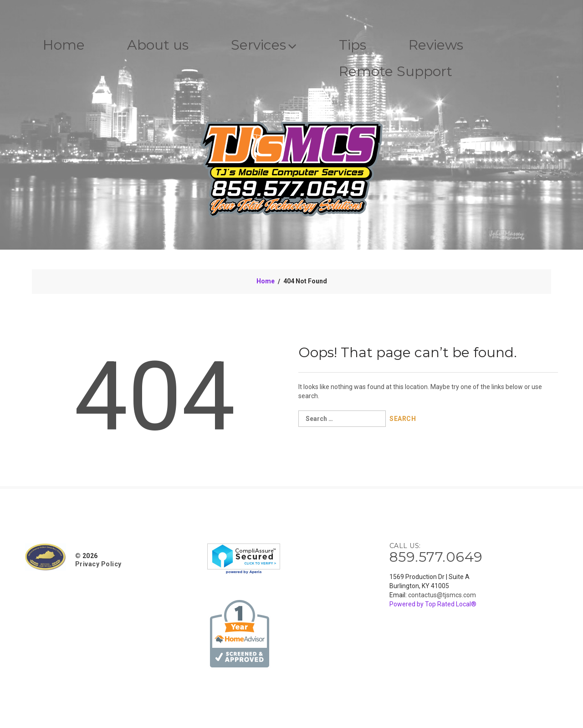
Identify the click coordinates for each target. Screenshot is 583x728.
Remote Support (396, 71)
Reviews (436, 45)
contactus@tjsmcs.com (442, 595)
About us (158, 45)
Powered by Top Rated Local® (433, 604)
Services (264, 45)
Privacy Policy (98, 564)
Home (64, 45)
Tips (353, 45)
